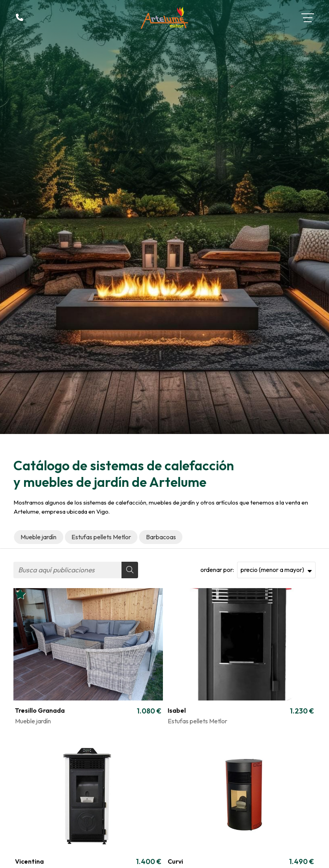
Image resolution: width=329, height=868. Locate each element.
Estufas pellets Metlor (197, 721)
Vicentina (29, 861)
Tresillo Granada (40, 710)
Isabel (177, 710)
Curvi (175, 861)
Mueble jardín (33, 721)
